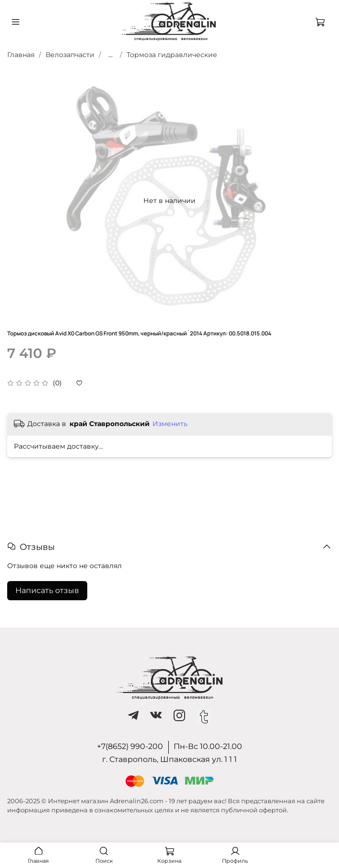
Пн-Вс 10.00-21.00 (208, 746)
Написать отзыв (47, 590)
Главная (21, 55)
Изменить (170, 424)
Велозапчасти (70, 55)
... (111, 55)
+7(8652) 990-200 (130, 746)
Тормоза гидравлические (172, 55)
